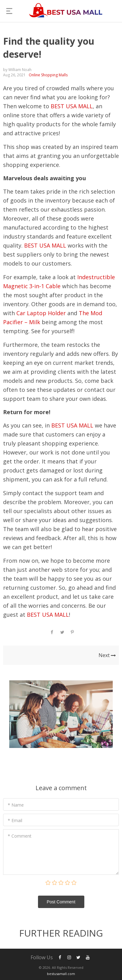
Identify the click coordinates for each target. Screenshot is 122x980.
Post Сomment (61, 902)
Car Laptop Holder (41, 313)
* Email (15, 820)
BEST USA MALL (72, 106)
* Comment (20, 836)
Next (107, 655)
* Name (16, 805)
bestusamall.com (61, 974)
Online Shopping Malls (48, 75)
